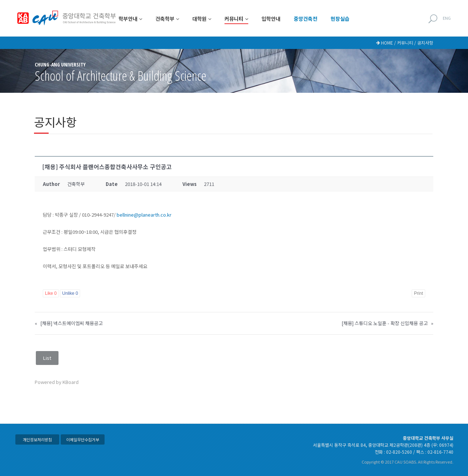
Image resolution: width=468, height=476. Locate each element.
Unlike (70, 293)
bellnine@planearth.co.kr (144, 215)
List (47, 358)
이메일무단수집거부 (83, 439)
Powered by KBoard (57, 382)
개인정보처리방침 (37, 439)
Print (418, 293)
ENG (447, 18)
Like (51, 293)
